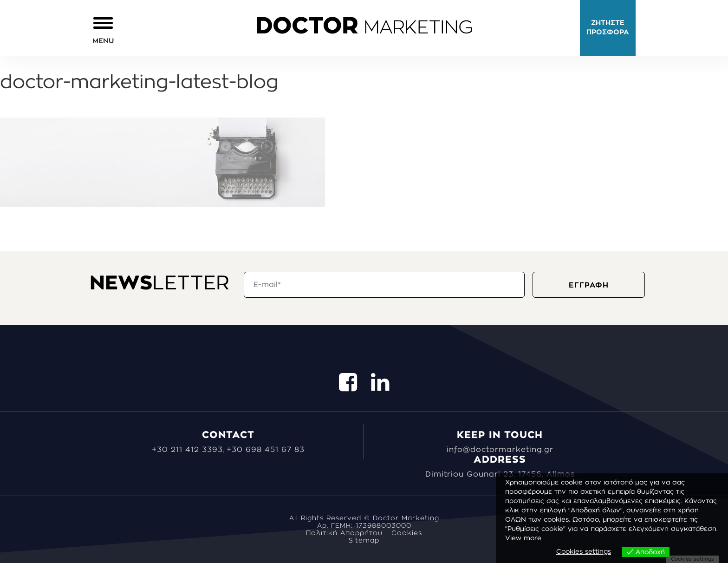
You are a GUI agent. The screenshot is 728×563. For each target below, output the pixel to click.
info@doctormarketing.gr (500, 450)
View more (523, 538)
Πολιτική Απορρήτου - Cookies (364, 533)
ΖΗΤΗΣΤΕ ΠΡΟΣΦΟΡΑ (608, 28)
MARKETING (364, 28)
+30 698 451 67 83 (266, 450)
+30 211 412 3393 (187, 450)
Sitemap (364, 541)
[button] (103, 30)
